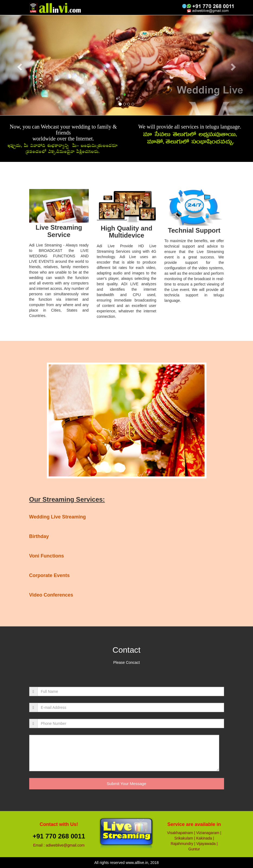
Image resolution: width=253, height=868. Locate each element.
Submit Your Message (127, 784)
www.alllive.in (137, 863)
